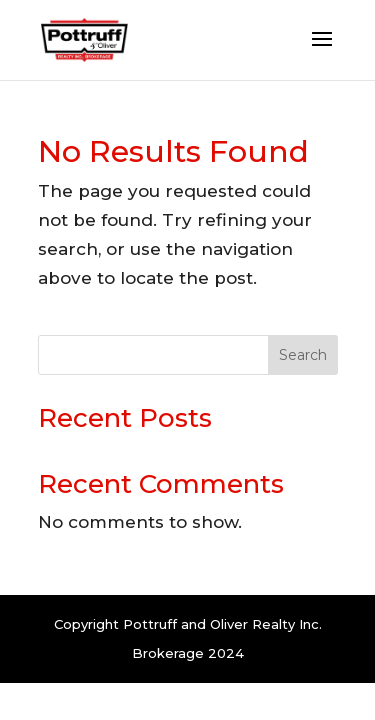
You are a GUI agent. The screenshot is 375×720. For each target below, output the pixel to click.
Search (303, 355)
